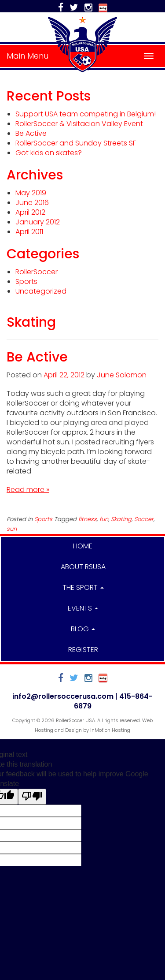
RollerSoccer (37, 272)
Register (83, 650)
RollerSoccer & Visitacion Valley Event (79, 124)
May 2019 (31, 193)
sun (12, 529)
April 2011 (29, 232)
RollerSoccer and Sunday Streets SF (76, 143)
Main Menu (27, 56)
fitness (88, 519)
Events (83, 608)
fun (104, 519)
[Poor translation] (32, 797)
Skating (121, 519)
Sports (26, 281)
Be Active (31, 133)
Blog (83, 629)
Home (83, 546)
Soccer (144, 519)
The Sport (83, 587)
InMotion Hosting (110, 730)
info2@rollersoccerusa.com (63, 696)
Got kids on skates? (49, 153)
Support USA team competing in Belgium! (86, 114)
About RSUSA (83, 567)
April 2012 (30, 212)
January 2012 (38, 222)
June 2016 (32, 203)
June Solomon (122, 375)
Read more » (28, 490)
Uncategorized (41, 291)
